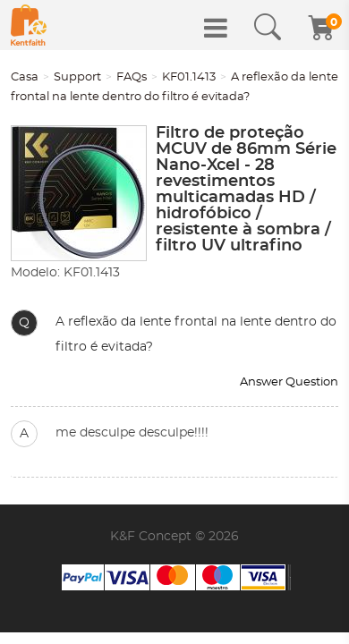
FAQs (132, 77)
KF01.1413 (189, 77)
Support (77, 77)
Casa (25, 77)
